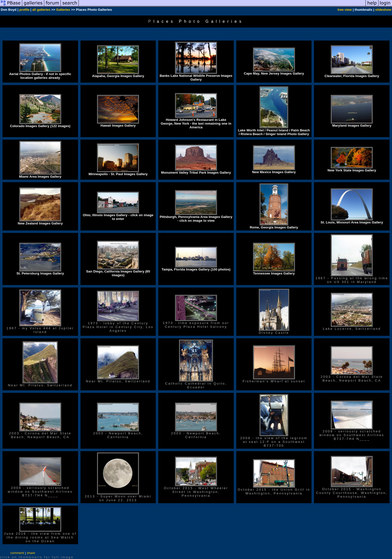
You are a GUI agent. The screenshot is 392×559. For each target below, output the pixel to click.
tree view (345, 10)
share (31, 553)
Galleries (63, 10)
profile (24, 10)
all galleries (41, 10)
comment (17, 553)
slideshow (383, 10)
